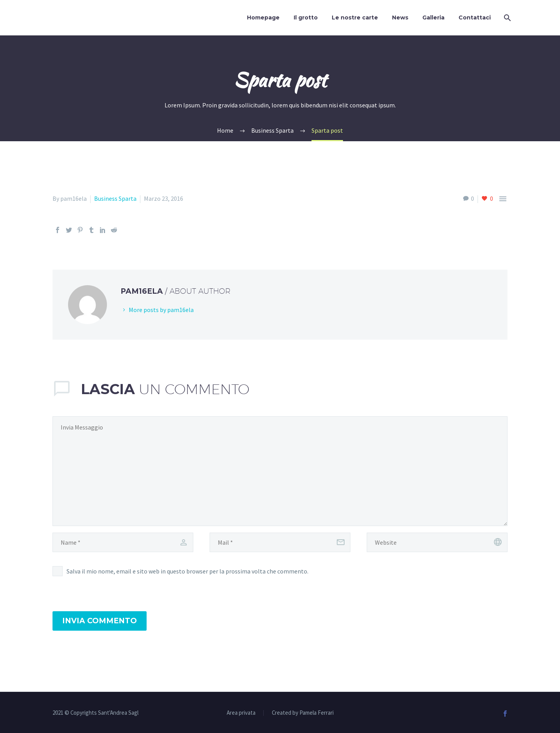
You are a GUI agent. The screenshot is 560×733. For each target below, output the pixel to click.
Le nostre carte (355, 18)
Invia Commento (100, 621)
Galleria (433, 18)
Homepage (263, 18)
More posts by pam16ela (161, 310)
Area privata (241, 713)
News (400, 18)
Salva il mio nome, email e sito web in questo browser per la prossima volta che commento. (187, 571)
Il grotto (306, 18)
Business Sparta (115, 198)
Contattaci (475, 18)
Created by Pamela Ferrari (303, 713)
